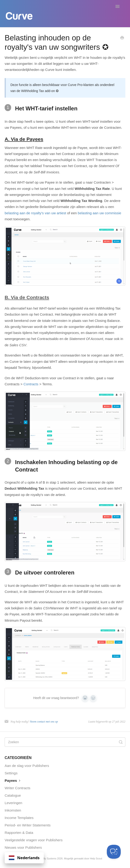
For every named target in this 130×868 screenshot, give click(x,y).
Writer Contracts (17, 788)
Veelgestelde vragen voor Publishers (34, 840)
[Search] (65, 742)
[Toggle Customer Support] (114, 852)
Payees (13, 780)
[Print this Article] (122, 38)
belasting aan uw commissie (100, 213)
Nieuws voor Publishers (23, 847)
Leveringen (13, 803)
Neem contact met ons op (44, 722)
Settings (11, 773)
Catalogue (13, 795)
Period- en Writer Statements (28, 825)
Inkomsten (13, 810)
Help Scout (96, 858)
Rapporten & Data (19, 833)
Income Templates (19, 818)
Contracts (31, 384)
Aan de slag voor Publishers (27, 766)
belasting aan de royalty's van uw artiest (35, 213)
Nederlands (24, 858)
